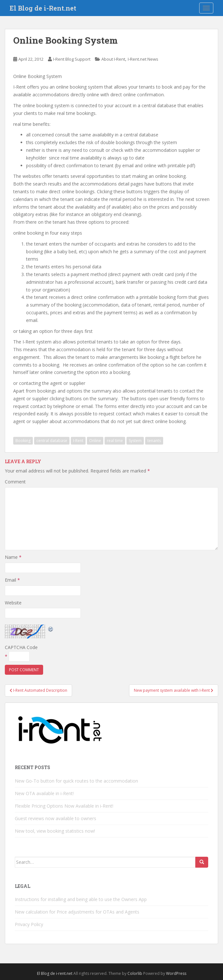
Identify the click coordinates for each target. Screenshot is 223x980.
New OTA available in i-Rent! (44, 793)
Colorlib (135, 973)
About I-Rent (113, 59)
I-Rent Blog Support (72, 59)
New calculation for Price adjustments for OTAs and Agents (77, 912)
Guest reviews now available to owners (56, 818)
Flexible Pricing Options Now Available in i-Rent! (64, 806)
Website (13, 603)
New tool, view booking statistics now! (55, 831)
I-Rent (78, 441)
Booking (23, 441)
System (135, 441)
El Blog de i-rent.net (55, 973)
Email (12, 580)
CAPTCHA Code (21, 647)
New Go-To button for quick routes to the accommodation (76, 781)
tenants (154, 441)
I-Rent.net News (143, 59)
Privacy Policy (29, 924)
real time (115, 441)
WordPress (176, 973)
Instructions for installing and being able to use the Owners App (81, 899)
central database (52, 441)
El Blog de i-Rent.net (43, 8)
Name (13, 557)
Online (95, 441)
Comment (15, 482)
